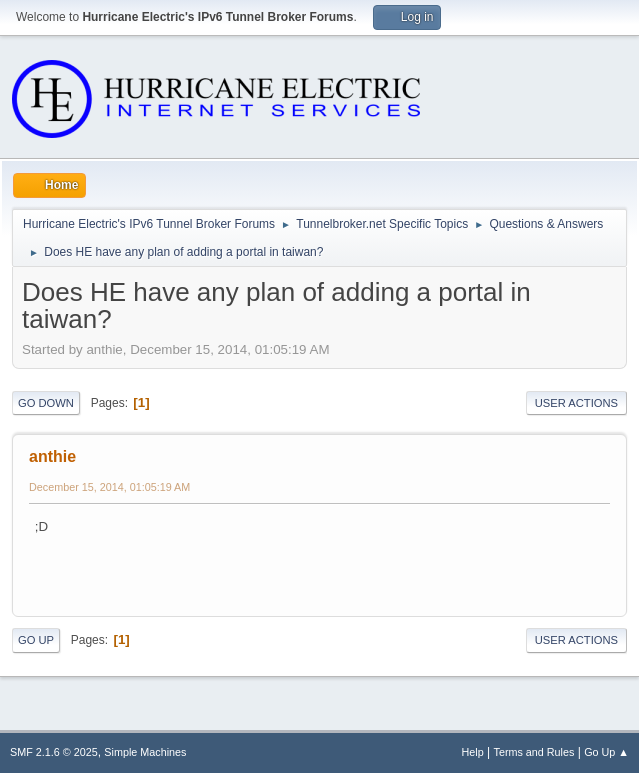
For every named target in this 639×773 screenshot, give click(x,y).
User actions (576, 403)
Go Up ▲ (606, 752)
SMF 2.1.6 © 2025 (54, 752)
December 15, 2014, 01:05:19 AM (109, 487)
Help (473, 752)
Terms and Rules (534, 752)
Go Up (36, 640)
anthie (52, 456)
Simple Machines (145, 752)
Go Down (46, 403)
